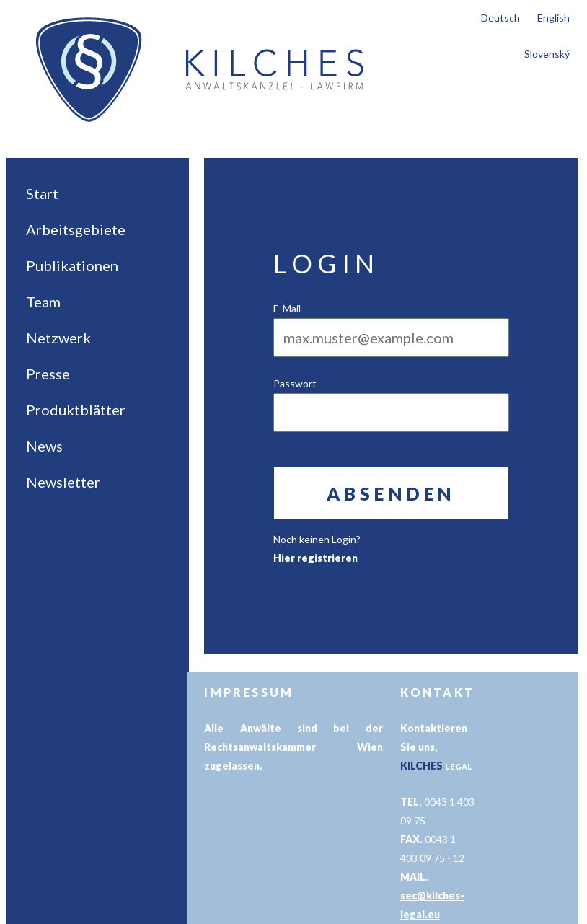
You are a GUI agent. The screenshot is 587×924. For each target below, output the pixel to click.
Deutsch (500, 18)
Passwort (295, 383)
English (553, 18)
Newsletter (63, 482)
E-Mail (287, 308)
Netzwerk (58, 338)
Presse (48, 374)
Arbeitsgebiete (76, 229)
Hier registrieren (315, 558)
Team (43, 302)
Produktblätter (76, 410)
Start (42, 193)
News (44, 446)
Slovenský (547, 54)
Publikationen (72, 265)
